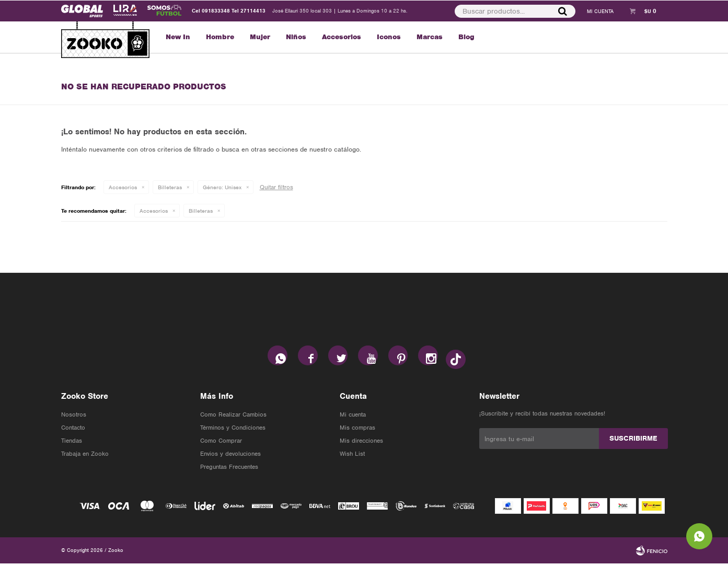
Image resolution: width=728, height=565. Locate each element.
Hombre (220, 37)
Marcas (430, 37)
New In (178, 37)
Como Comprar (221, 442)
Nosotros (74, 416)
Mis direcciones (361, 442)
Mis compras (357, 429)
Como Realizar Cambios (233, 416)
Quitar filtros (276, 187)
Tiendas (72, 442)
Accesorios (342, 37)
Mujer (260, 37)
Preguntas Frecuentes (229, 468)
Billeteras (170, 187)
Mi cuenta (353, 416)
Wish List (352, 455)
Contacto (73, 429)
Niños (296, 37)
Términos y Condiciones (233, 429)
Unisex (222, 187)
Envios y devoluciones (230, 455)
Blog (466, 37)
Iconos (389, 37)
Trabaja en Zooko (85, 455)
